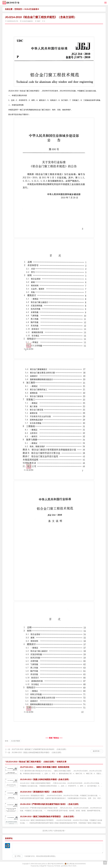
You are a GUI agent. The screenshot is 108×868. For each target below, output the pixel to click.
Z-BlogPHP (43, 866)
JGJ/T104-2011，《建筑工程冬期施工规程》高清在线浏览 (45, 767)
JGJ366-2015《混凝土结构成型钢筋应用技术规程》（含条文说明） (37, 752)
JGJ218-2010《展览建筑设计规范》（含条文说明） (42, 792)
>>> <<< (54, 738)
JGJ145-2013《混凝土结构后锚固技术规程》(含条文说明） (45, 779)
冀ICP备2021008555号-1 (56, 864)
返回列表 (96, 751)
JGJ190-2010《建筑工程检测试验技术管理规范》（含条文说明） (48, 817)
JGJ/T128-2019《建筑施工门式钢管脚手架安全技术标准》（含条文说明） (39, 749)
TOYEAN (57, 866)
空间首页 (18, 9)
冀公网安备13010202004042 (76, 864)
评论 (19, 856)
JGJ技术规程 (15, 741)
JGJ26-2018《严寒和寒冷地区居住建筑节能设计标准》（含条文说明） (50, 804)
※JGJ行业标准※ (32, 9)
